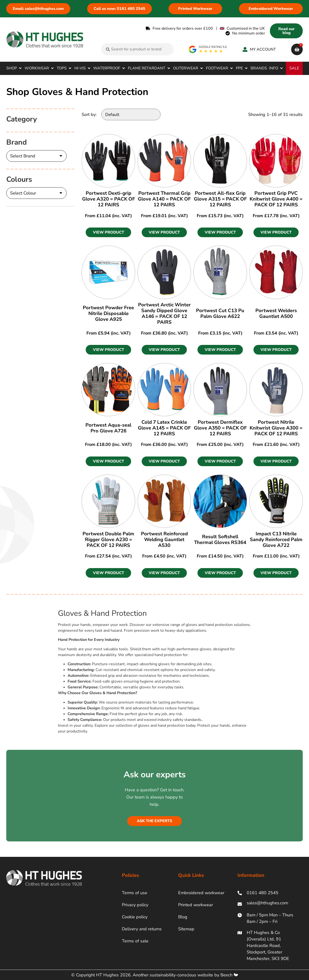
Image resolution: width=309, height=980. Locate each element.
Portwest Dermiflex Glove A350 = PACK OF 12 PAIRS (220, 428)
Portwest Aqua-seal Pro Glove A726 (108, 428)
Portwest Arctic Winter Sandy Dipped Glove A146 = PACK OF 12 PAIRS (164, 313)
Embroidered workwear (201, 893)
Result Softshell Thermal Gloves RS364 (220, 540)
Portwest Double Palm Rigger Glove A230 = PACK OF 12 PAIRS (108, 540)
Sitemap (186, 929)
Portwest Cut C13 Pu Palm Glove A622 (220, 313)
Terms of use (135, 893)
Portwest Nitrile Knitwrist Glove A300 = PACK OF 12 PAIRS (276, 428)
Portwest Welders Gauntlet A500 (276, 313)
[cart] (297, 49)
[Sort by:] (131, 114)
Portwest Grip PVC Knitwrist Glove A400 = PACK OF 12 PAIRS (276, 199)
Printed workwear (196, 905)
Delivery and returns (142, 929)
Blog (183, 917)
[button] (14, 68)
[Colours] (36, 193)
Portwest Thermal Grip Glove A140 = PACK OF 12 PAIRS (164, 199)
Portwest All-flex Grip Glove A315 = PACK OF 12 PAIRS (220, 199)
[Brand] (36, 156)
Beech (229, 975)
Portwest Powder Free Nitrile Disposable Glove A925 (108, 313)
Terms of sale (135, 941)
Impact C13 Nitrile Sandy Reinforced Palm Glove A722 (276, 540)
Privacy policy (135, 905)
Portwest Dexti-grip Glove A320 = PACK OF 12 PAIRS (109, 199)
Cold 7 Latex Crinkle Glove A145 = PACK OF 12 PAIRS (164, 428)
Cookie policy (135, 917)
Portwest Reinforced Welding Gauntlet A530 (164, 540)
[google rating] (208, 49)
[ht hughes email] (269, 904)
